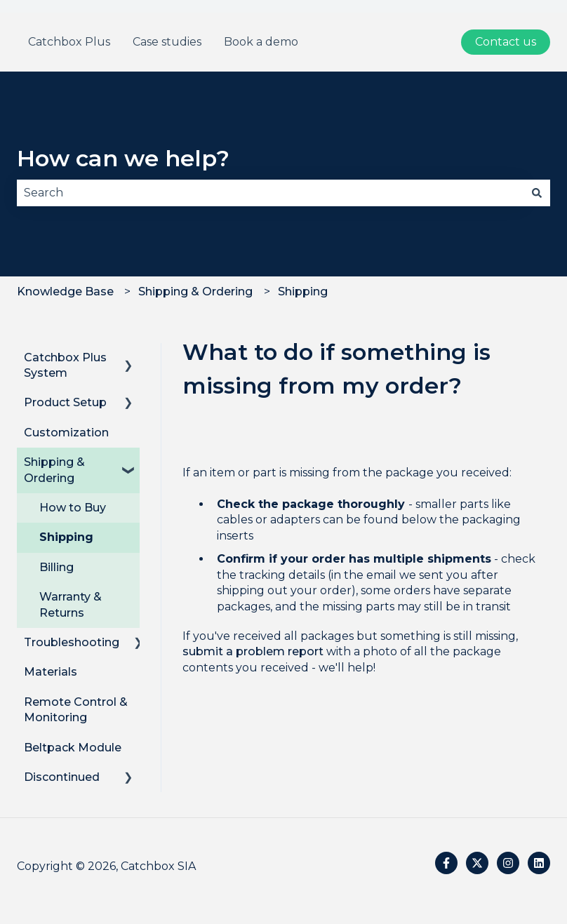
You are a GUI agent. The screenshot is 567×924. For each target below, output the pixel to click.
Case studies (167, 42)
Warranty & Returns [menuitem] (71, 604)
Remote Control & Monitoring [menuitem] (76, 710)
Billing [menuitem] (56, 567)
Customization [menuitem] (66, 433)
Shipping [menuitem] (66, 537)
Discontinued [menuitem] (62, 777)
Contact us (506, 42)
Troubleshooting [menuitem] (72, 642)
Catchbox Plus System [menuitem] (65, 365)
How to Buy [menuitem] (73, 508)
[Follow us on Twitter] (477, 863)
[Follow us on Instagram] (508, 863)
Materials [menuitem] (51, 672)
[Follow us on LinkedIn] (539, 863)
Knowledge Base (65, 292)
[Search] (537, 193)
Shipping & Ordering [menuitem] (54, 470)
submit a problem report (253, 651)
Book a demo (261, 42)
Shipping (303, 292)
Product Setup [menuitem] (65, 402)
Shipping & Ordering (195, 292)
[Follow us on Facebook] (446, 863)
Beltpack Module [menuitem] (73, 748)
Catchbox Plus (69, 42)
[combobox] (270, 193)
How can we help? (123, 158)
